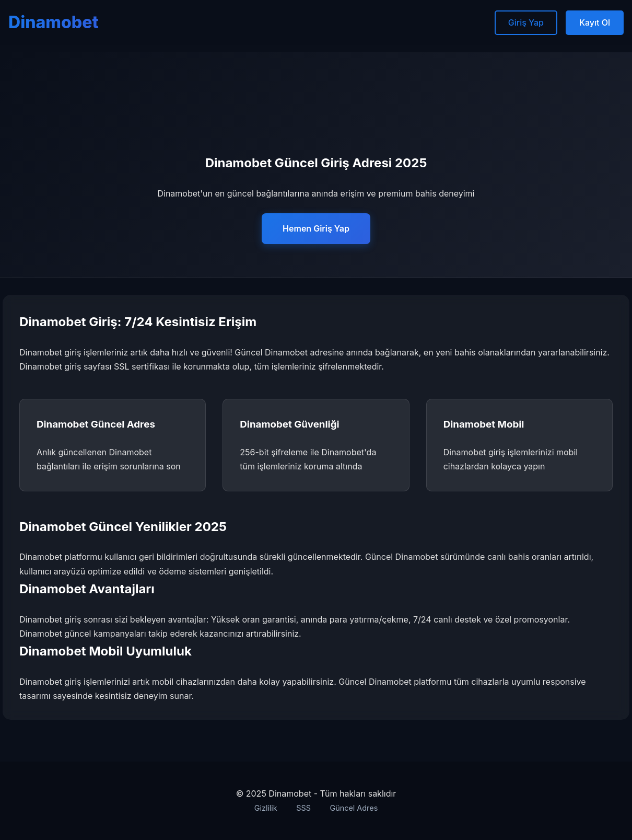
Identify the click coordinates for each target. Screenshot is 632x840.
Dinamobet (54, 22)
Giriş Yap (526, 22)
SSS (303, 808)
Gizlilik (266, 808)
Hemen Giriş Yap (316, 228)
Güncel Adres (354, 808)
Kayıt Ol (595, 22)
